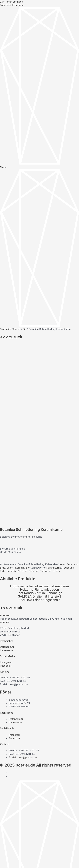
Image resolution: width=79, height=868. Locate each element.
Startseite (6, 329)
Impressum (6, 476)
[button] (39, 441)
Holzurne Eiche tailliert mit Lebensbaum (39, 412)
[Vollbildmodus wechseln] (11, 862)
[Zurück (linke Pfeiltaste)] (4, 866)
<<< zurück (11, 337)
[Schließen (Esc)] (27, 862)
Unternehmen (17, 769)
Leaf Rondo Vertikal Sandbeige (39, 419)
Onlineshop (16, 786)
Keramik (11, 397)
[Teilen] (19, 862)
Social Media (7, 482)
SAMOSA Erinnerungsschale (39, 425)
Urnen (17, 329)
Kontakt (4, 497)
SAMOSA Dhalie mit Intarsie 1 (39, 422)
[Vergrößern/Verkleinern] (4, 862)
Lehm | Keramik (16, 393)
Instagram (6, 488)
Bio (25, 329)
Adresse (5, 441)
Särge (12, 772)
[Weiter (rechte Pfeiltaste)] (11, 866)
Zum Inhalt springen (11, 2)
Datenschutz (7, 472)
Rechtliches (7, 466)
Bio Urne (22, 397)
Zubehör (14, 779)
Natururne (45, 397)
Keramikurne (54, 393)
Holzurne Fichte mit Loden (39, 415)
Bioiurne (34, 397)
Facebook (6, 491)
